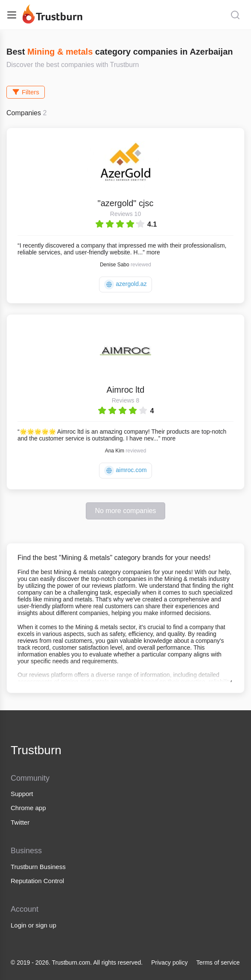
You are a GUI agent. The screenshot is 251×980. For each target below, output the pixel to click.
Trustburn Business (38, 867)
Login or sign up (34, 925)
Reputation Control (37, 881)
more (153, 252)
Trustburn (36, 750)
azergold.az (125, 284)
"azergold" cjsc (126, 203)
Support (22, 794)
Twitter (20, 822)
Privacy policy (169, 962)
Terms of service (218, 962)
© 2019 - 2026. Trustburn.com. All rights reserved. (77, 962)
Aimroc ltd (126, 390)
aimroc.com (125, 471)
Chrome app (28, 808)
